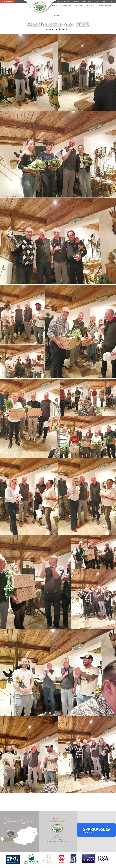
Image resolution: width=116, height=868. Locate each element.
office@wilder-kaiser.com (60, 841)
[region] (13, 860)
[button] (66, 5)
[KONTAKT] (104, 1)
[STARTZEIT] (90, 1)
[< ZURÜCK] (58, 16)
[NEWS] (97, 1)
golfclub (57, 819)
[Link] (111, 1)
